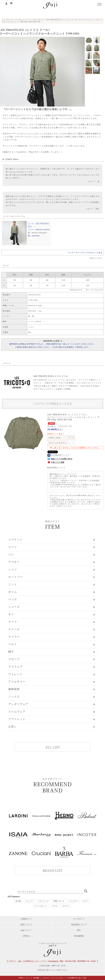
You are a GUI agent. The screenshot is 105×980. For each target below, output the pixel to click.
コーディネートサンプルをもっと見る (85, 252)
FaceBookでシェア (59, 455)
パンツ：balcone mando (39, 230)
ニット (28, 20)
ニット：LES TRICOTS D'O (38, 225)
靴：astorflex (34, 236)
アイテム (19, 20)
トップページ (8, 20)
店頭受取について (57, 468)
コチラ (101, 290)
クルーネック (38, 20)
